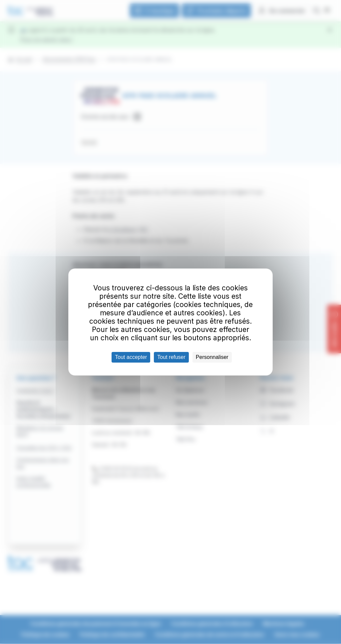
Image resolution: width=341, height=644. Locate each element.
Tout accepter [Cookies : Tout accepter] (131, 357)
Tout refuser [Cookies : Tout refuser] (171, 357)
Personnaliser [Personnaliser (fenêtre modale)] (212, 357)
